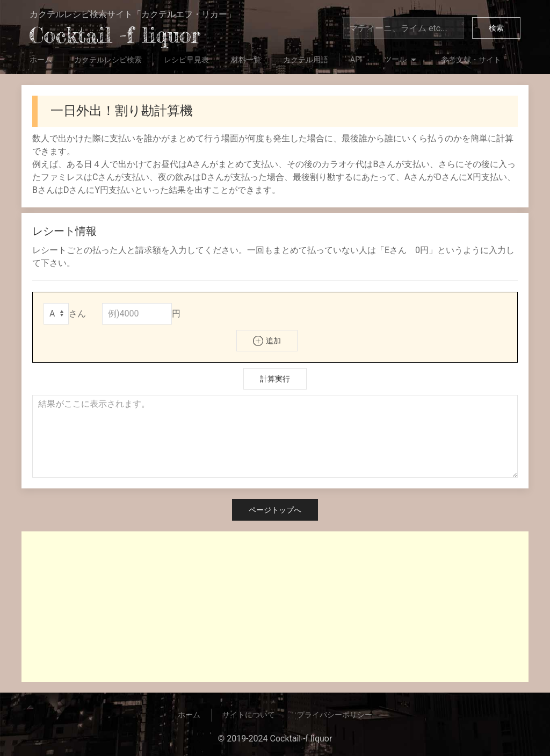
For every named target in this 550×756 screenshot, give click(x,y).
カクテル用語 (306, 60)
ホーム (41, 60)
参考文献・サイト (471, 60)
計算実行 (275, 379)
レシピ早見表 (186, 60)
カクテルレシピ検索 (108, 60)
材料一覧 (246, 60)
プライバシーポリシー (335, 715)
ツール (401, 60)
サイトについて (249, 715)
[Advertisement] (275, 607)
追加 (267, 341)
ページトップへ (275, 510)
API (356, 60)
